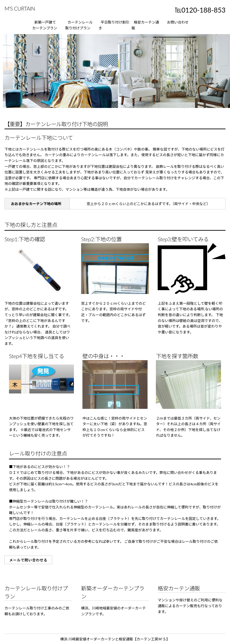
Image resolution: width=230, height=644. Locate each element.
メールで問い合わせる (28, 560)
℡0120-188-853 (200, 10)
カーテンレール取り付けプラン (79, 25)
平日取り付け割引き (114, 25)
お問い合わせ (178, 22)
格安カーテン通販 (145, 25)
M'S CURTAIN (20, 8)
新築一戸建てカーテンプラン (45, 25)
